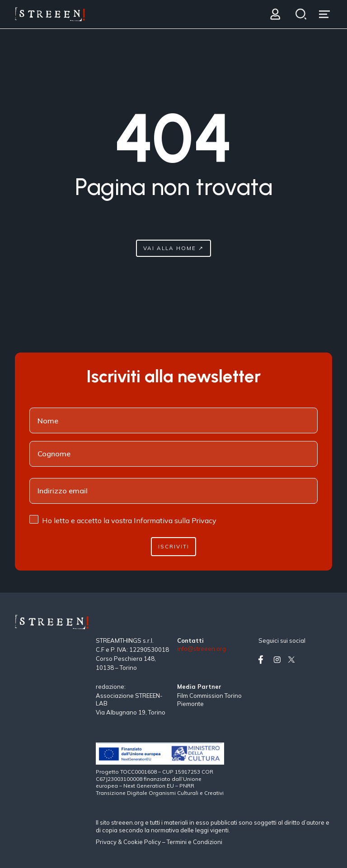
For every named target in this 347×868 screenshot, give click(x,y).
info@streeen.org (202, 649)
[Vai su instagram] (279, 660)
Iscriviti (174, 546)
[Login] (275, 14)
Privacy (107, 842)
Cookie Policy (142, 842)
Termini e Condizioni (195, 842)
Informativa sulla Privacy (175, 520)
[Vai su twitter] (293, 660)
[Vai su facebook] (264, 660)
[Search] (301, 14)
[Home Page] (50, 14)
